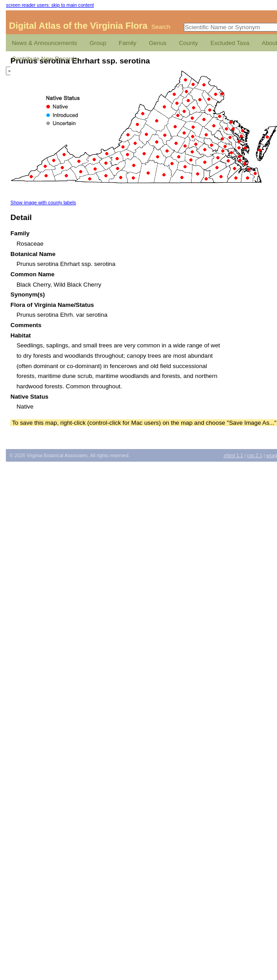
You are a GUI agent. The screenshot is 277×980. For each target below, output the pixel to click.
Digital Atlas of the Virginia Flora (78, 26)
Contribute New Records (44, 59)
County (188, 43)
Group (98, 43)
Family (127, 43)
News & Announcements (44, 43)
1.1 (233, 455)
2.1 (255, 455)
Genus (158, 43)
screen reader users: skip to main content (50, 5)
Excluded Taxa (230, 43)
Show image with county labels (43, 202)
